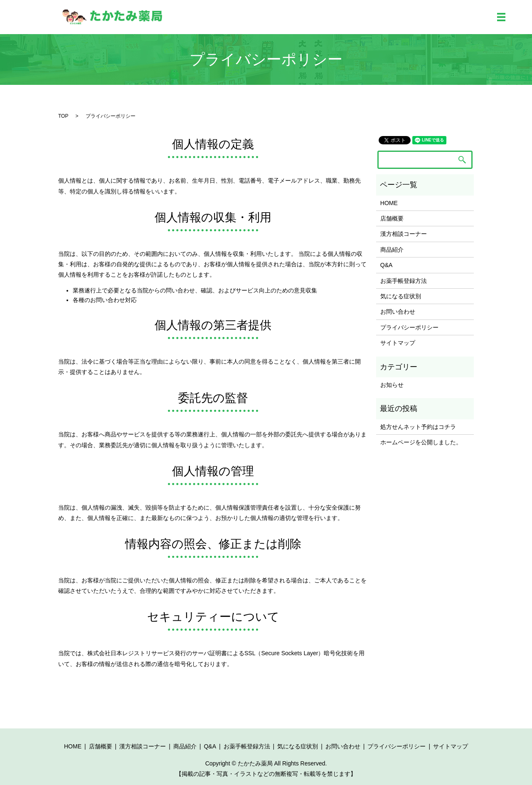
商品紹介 (392, 250)
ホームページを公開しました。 (421, 442)
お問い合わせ (398, 312)
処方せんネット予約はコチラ (418, 427)
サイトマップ (398, 343)
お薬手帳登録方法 (404, 281)
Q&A (387, 265)
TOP (63, 116)
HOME (389, 203)
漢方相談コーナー (404, 234)
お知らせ (392, 385)
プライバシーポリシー (409, 327)
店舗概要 (392, 218)
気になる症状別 (401, 296)
